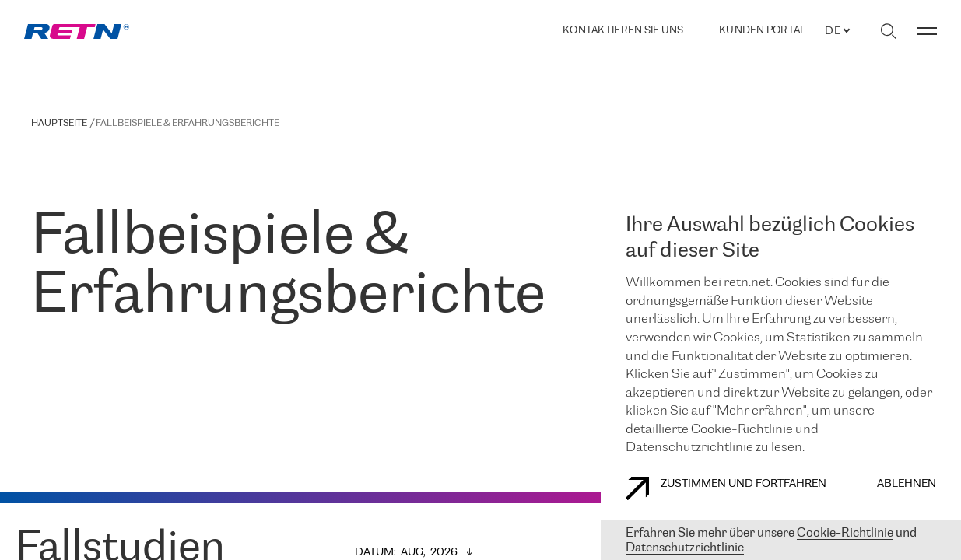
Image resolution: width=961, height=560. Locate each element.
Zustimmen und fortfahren (726, 488)
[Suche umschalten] (888, 31)
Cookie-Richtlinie (845, 533)
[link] (77, 31)
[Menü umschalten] (927, 31)
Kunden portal (762, 31)
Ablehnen (907, 484)
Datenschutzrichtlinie (685, 548)
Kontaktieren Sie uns (623, 31)
